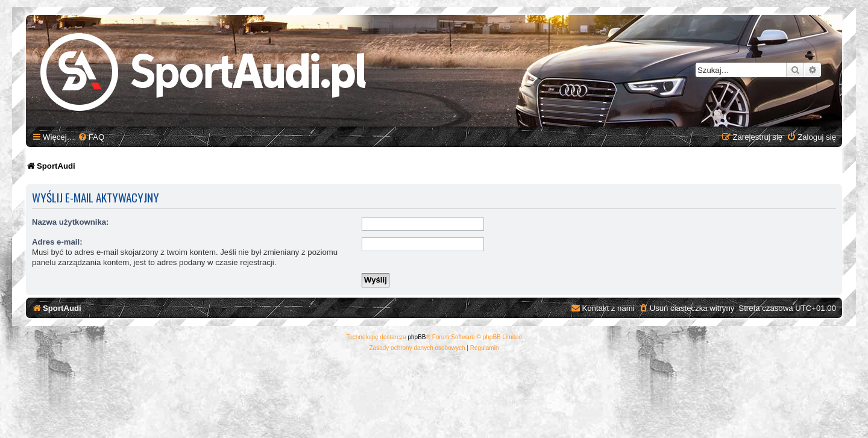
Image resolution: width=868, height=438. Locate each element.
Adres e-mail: (57, 242)
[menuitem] (91, 137)
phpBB (417, 337)
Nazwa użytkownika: (71, 222)
